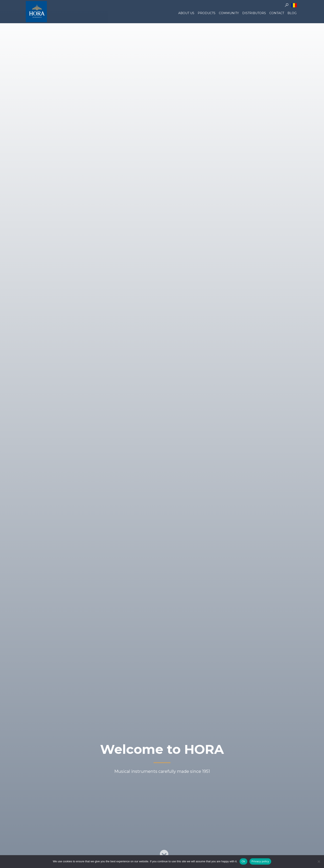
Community (229, 13)
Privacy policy (260, 861)
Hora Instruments (36, 12)
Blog (292, 13)
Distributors (254, 13)
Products (207, 13)
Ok (243, 861)
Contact (277, 13)
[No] (319, 861)
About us (186, 13)
